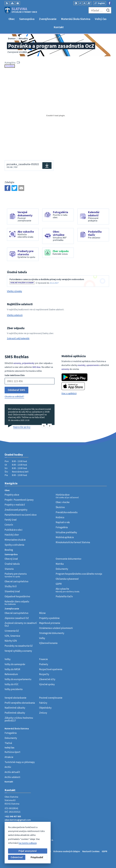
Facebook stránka (14, 823)
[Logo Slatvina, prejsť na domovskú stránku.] (21, 10)
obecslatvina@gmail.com (18, 820)
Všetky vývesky (14, 291)
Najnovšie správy (22, 427)
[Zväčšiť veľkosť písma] (89, 3)
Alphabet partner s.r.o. (42, 840)
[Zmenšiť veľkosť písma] (80, 3)
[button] (44, 426)
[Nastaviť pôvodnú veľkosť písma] (84, 3)
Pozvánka (10, 66)
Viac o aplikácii (69, 393)
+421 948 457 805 (13, 816)
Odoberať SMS (16, 390)
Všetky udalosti (15, 315)
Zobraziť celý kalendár (18, 338)
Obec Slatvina (28, 843)
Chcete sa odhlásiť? (14, 396)
